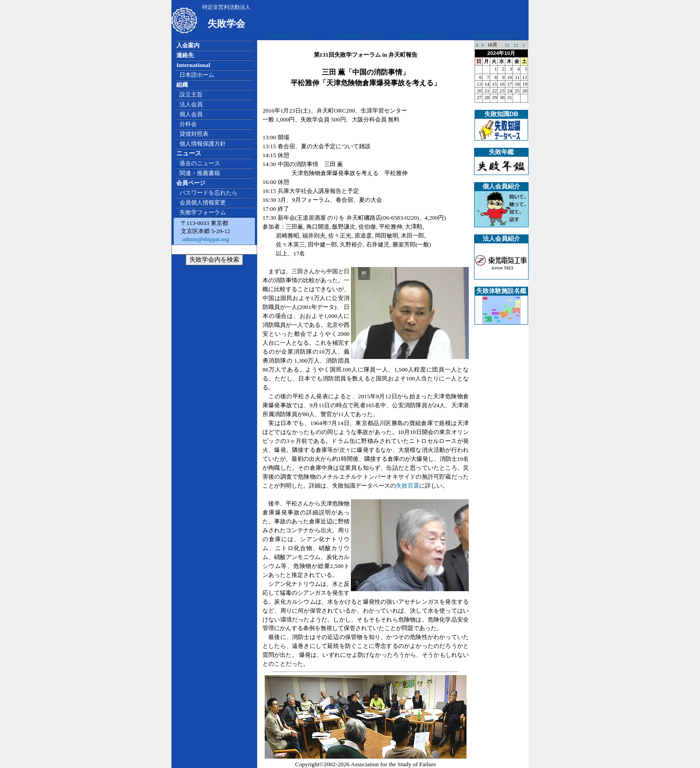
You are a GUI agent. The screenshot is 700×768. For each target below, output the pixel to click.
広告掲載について (288, 36)
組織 (182, 85)
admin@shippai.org (205, 239)
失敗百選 (408, 486)
